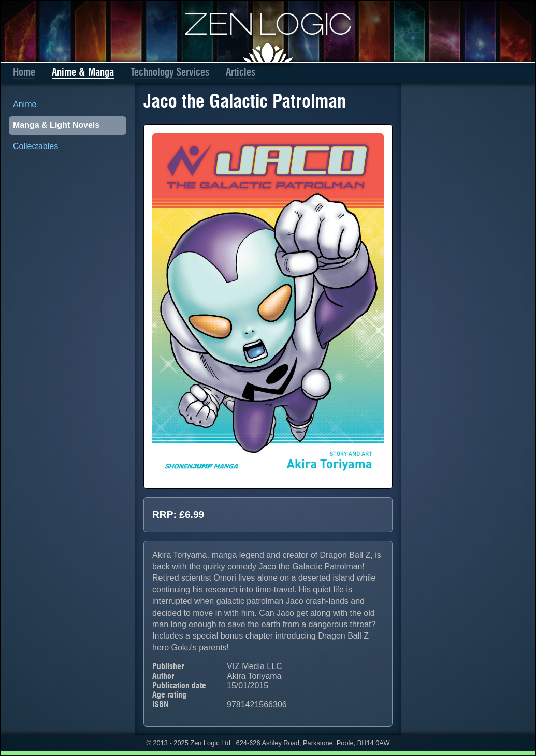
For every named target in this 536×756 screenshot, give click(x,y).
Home (24, 72)
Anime (25, 104)
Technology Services (170, 72)
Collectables (35, 146)
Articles (241, 72)
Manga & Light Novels (56, 125)
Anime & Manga (83, 72)
